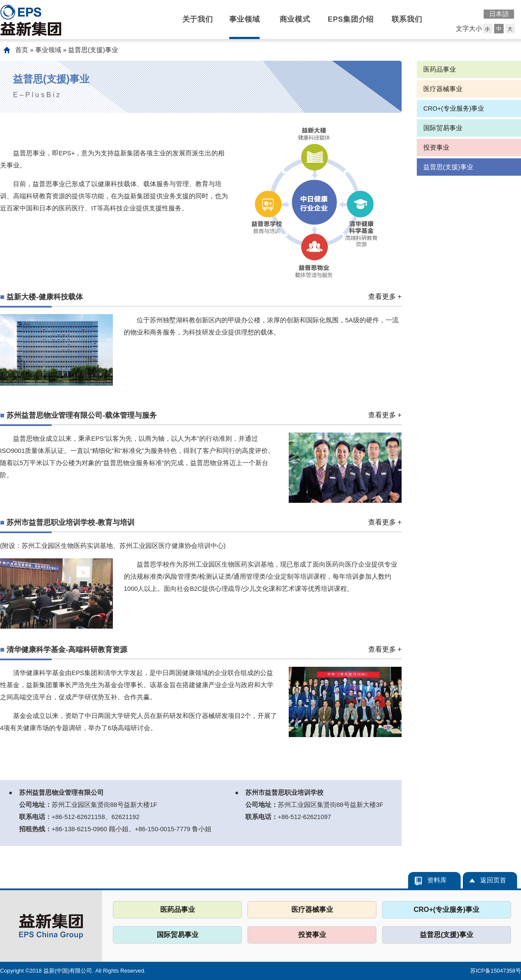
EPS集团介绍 (351, 19)
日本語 (499, 14)
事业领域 (245, 19)
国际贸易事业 (443, 128)
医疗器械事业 (443, 89)
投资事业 (436, 147)
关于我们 (198, 19)
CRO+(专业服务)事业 (454, 108)
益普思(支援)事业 (448, 167)
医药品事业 (440, 69)
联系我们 (407, 19)
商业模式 (295, 19)
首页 (22, 50)
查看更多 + (385, 297)
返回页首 (493, 880)
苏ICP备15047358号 (496, 971)
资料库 (437, 880)
